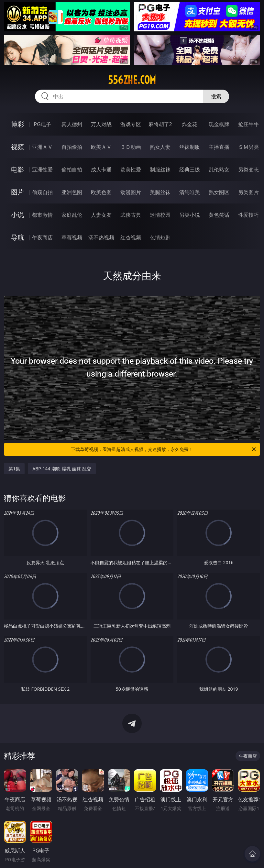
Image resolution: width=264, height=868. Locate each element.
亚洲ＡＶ (42, 147)
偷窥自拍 (42, 192)
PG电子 (42, 124)
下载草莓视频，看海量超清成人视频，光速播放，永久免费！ (164, 449)
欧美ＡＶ (101, 147)
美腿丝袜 (160, 192)
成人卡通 (101, 170)
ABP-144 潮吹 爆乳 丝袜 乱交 (62, 469)
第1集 (14, 469)
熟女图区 (219, 192)
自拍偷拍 (72, 147)
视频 (17, 147)
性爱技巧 (248, 215)
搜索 (216, 96)
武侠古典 (131, 215)
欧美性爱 (131, 170)
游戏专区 (131, 124)
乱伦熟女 (219, 170)
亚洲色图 (72, 192)
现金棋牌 (219, 124)
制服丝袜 (160, 170)
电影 (17, 169)
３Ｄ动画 (131, 147)
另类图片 (248, 192)
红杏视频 (131, 237)
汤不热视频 (101, 237)
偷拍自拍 (72, 170)
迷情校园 (160, 215)
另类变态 (248, 170)
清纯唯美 (190, 192)
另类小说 (190, 215)
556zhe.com (132, 80)
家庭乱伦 (72, 215)
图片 (17, 192)
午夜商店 (42, 237)
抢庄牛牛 (248, 124)
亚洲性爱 (42, 170)
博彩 (17, 124)
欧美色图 (101, 192)
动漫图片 (131, 192)
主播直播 (219, 147)
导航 (17, 237)
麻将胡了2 (160, 124)
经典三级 (190, 170)
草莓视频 (72, 237)
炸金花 (190, 124)
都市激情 (42, 215)
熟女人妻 (160, 147)
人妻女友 (101, 215)
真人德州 (72, 124)
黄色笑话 (219, 215)
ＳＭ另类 (248, 147)
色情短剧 (160, 237)
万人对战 (101, 124)
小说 (17, 215)
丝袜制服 (190, 147)
